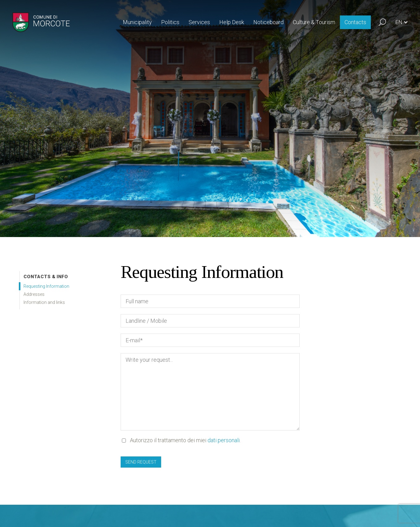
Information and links (44, 302)
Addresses (34, 294)
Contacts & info (46, 277)
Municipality (137, 22)
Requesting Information (46, 286)
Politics (170, 22)
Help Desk (232, 22)
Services (199, 22)
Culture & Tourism (314, 22)
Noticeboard (268, 22)
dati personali (224, 440)
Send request (141, 462)
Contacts (355, 22)
